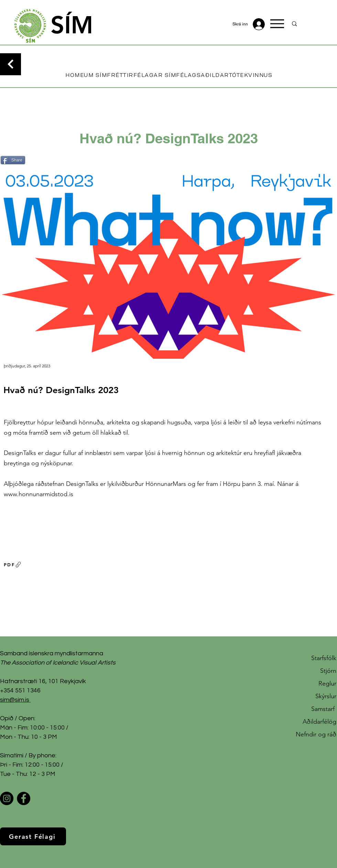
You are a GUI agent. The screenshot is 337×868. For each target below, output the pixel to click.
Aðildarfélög (319, 722)
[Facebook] (24, 798)
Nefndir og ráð (316, 734)
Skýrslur (326, 696)
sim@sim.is (15, 700)
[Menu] (277, 24)
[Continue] (10, 64)
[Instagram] (7, 798)
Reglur (327, 683)
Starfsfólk (324, 658)
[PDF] (13, 565)
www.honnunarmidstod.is (39, 494)
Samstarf (324, 709)
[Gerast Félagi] (33, 836)
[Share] (13, 160)
